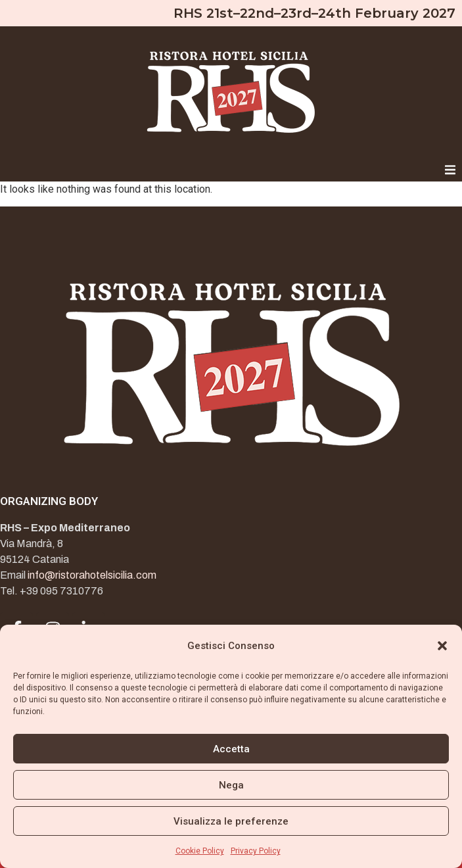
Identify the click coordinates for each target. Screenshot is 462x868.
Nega (231, 785)
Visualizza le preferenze (231, 821)
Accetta (231, 749)
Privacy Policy (256, 851)
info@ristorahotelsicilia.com (92, 575)
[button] (442, 646)
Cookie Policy (200, 851)
